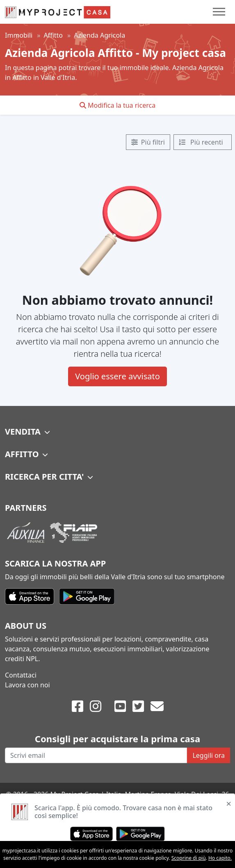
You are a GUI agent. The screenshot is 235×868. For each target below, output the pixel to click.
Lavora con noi (27, 685)
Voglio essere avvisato (118, 376)
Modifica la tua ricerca (118, 105)
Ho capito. (220, 858)
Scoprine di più (189, 858)
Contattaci (21, 675)
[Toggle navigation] (219, 12)
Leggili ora (209, 755)
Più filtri (148, 142)
